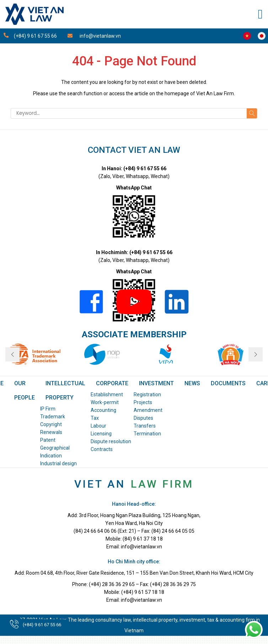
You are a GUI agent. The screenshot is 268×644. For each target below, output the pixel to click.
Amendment (148, 410)
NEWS (192, 383)
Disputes (143, 418)
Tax (95, 418)
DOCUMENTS (228, 383)
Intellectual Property (65, 390)
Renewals (51, 432)
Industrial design (58, 463)
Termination (147, 434)
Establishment (107, 395)
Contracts (102, 449)
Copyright (51, 424)
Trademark (53, 417)
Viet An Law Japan (262, 36)
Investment (156, 383)
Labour (98, 426)
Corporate (112, 383)
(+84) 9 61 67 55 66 (42, 625)
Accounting (103, 410)
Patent (48, 440)
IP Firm (48, 409)
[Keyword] (129, 113)
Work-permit (105, 402)
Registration (147, 395)
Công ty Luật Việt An (247, 36)
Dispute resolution (111, 441)
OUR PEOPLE (25, 390)
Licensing (101, 434)
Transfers (145, 426)
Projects (143, 402)
